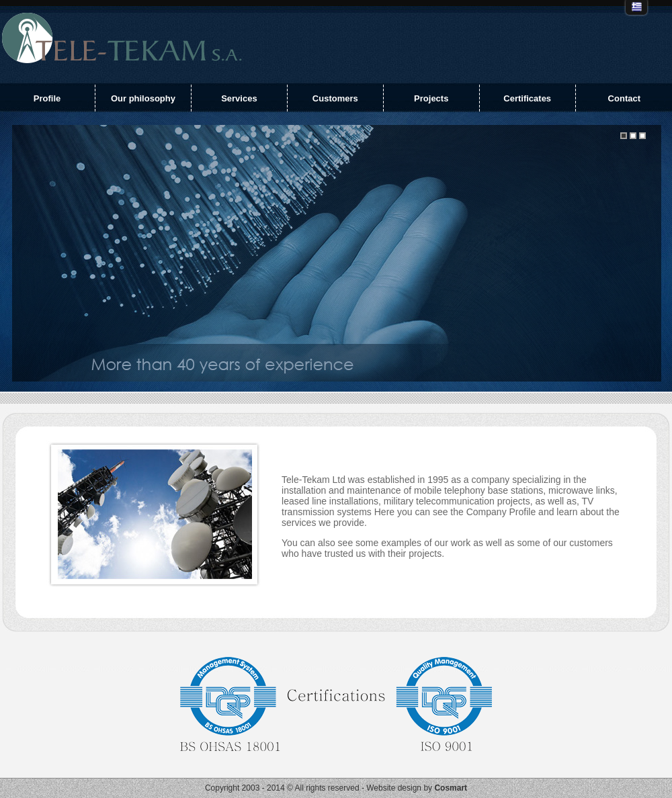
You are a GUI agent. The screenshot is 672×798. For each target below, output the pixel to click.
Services (239, 98)
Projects (431, 98)
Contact (624, 98)
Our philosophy (143, 98)
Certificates (527, 98)
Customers (335, 98)
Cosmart (451, 788)
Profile (47, 98)
